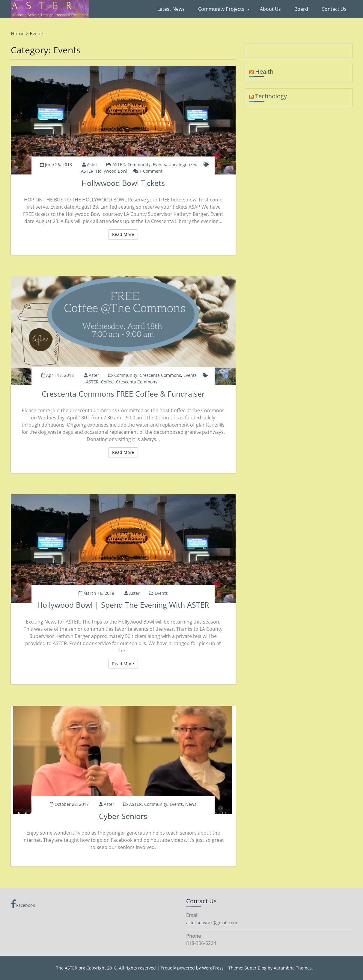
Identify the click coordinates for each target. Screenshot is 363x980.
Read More (125, 234)
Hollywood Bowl (112, 171)
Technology (271, 96)
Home (18, 34)
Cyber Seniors (123, 816)
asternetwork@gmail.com (212, 923)
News (191, 804)
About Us (270, 9)
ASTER (119, 164)
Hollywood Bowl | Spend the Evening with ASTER (123, 605)
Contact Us (334, 9)
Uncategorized (183, 164)
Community (139, 164)
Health (264, 71)
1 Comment (151, 171)
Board (301, 9)
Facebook (23, 904)
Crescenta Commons (160, 375)
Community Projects (221, 9)
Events (159, 164)
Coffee (107, 382)
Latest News (171, 9)
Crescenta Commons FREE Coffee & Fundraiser (123, 394)
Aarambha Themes (293, 968)
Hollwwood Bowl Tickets (123, 183)
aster (92, 164)
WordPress (213, 968)
